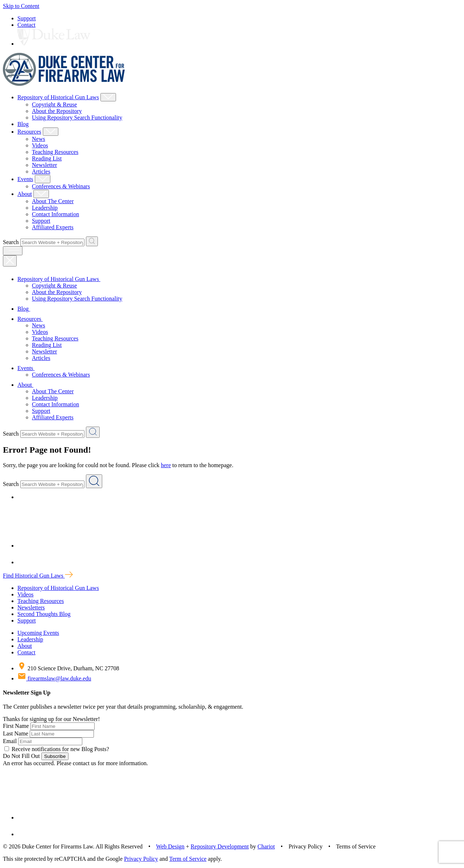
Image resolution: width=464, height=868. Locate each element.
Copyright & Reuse (54, 104)
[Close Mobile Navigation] (10, 261)
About (25, 194)
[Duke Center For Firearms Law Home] (64, 84)
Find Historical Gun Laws (38, 576)
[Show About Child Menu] (41, 194)
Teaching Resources (55, 152)
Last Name (16, 733)
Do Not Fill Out (21, 756)
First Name (16, 726)
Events (25, 179)
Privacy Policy (141, 859)
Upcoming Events (38, 633)
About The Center (53, 201)
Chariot (266, 846)
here (166, 465)
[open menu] (13, 251)
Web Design (170, 846)
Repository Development (220, 846)
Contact (26, 25)
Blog (23, 124)
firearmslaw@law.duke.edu (54, 678)
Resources (29, 132)
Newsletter (44, 165)
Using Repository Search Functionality (77, 118)
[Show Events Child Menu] (43, 179)
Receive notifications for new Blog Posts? (57, 749)
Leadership (45, 208)
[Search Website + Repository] (92, 241)
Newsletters (31, 607)
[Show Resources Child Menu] (51, 132)
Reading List (47, 158)
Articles (41, 171)
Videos (40, 145)
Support (27, 18)
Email (10, 741)
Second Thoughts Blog (44, 614)
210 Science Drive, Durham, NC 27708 (68, 668)
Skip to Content (21, 6)
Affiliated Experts (53, 227)
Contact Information (55, 214)
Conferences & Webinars (61, 186)
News (38, 139)
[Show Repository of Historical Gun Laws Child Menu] (108, 97)
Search (11, 242)
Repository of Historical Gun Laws (58, 97)
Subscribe (55, 756)
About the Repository (57, 111)
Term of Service (188, 859)
